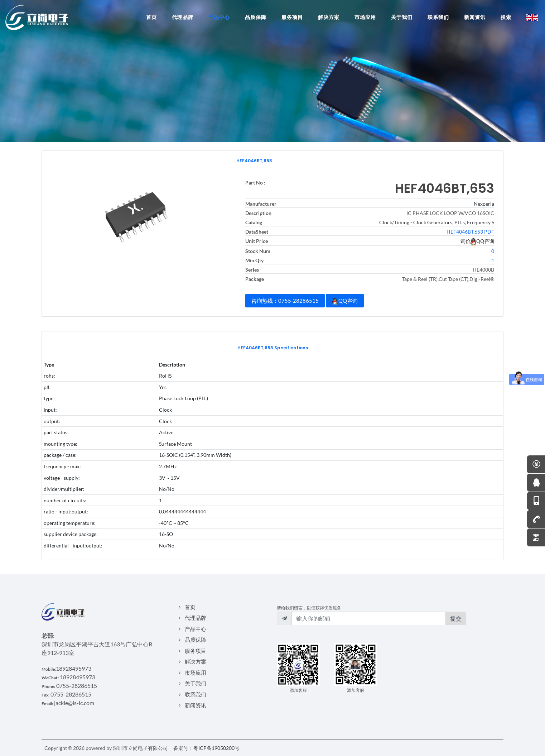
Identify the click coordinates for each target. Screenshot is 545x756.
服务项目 (196, 651)
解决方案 (196, 661)
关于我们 (196, 683)
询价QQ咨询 (477, 241)
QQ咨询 (345, 301)
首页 (190, 607)
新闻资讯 (196, 705)
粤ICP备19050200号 (216, 748)
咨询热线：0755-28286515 (285, 301)
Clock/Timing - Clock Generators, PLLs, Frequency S (437, 222)
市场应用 (196, 673)
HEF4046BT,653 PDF (470, 232)
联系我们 (196, 694)
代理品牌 (196, 618)
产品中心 (196, 629)
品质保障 (196, 640)
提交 (456, 618)
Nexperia (484, 204)
